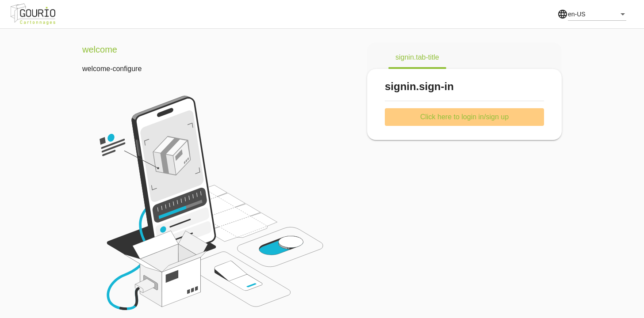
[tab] (417, 57)
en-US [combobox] (577, 14)
